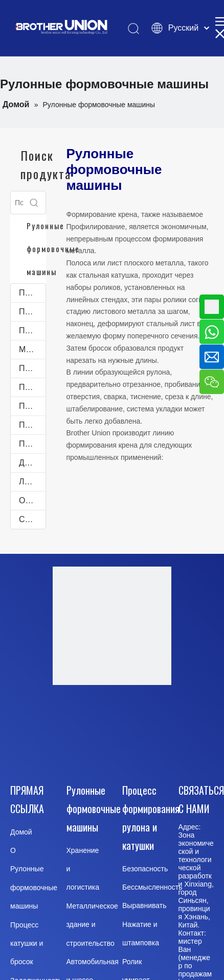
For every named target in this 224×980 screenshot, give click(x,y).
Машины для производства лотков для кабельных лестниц (32, 349)
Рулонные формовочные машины (34, 887)
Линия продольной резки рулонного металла (32, 482)
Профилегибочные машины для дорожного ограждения (32, 425)
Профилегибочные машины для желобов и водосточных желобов (32, 368)
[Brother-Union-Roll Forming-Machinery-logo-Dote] (112, 626)
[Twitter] (85, 748)
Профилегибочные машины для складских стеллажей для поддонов (32, 330)
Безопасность (145, 869)
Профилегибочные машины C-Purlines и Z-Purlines (32, 387)
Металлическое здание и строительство (92, 925)
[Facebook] (85, 719)
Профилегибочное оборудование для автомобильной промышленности (32, 406)
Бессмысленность (152, 887)
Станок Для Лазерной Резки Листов (32, 519)
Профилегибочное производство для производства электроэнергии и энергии (32, 444)
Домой (21, 832)
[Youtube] (137, 719)
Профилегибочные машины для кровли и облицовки (32, 293)
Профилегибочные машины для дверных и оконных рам (32, 312)
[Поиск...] (17, 203)
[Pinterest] (137, 748)
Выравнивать (144, 905)
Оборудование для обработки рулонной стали (32, 500)
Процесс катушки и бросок (27, 944)
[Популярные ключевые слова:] (34, 203)
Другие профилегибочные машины (32, 463)
